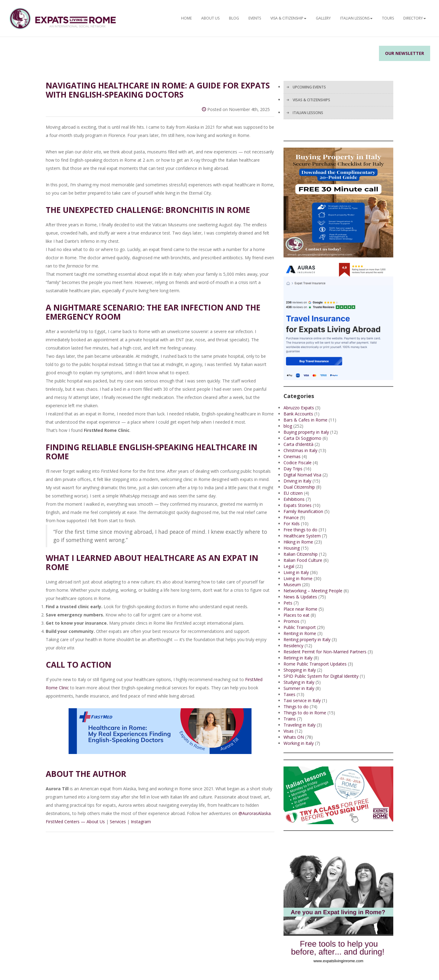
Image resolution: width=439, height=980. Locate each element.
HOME (186, 18)
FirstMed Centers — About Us (75, 822)
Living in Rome (298, 578)
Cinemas (292, 456)
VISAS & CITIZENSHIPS (311, 100)
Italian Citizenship (301, 554)
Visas (289, 731)
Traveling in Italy (300, 725)
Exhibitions (294, 499)
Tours (388, 18)
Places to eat (296, 615)
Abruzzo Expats (299, 408)
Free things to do (300, 530)
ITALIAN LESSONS (308, 113)
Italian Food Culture (303, 560)
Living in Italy (296, 572)
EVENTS (255, 18)
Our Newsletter (405, 53)
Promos (291, 621)
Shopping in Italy (300, 670)
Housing (292, 548)
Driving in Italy (297, 481)
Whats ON (294, 737)
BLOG (234, 18)
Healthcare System (302, 536)
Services (118, 822)
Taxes (289, 694)
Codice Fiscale (298, 463)
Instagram (141, 822)
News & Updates (300, 597)
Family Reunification (303, 511)
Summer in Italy (299, 688)
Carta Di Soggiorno (302, 438)
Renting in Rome (300, 633)
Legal (289, 566)
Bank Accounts (298, 414)
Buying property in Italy (306, 432)
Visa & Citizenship (288, 18)
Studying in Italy (299, 682)
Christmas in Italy (300, 450)
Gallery (323, 18)
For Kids (292, 524)
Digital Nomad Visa (302, 475)
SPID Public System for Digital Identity (321, 676)
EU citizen (293, 493)
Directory (415, 18)
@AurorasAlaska (255, 813)
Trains (290, 719)
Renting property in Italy (307, 639)
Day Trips (293, 469)
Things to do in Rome (305, 713)
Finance (291, 517)
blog (288, 426)
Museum (292, 585)
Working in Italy (299, 743)
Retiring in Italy (298, 658)
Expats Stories (298, 505)
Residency (293, 646)
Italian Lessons (356, 18)
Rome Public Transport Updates (315, 664)
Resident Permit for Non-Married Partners (325, 652)
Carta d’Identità (298, 444)
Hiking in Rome (298, 542)
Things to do (296, 707)
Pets (288, 603)
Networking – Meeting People (313, 591)
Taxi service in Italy (302, 700)
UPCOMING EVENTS (309, 87)
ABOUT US (210, 18)
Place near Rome (300, 609)
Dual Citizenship (299, 487)
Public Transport (300, 627)
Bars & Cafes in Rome (305, 420)
